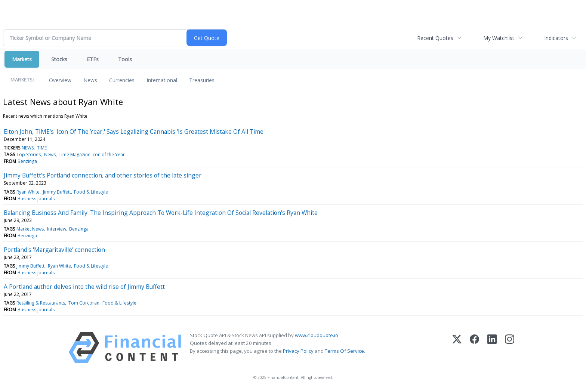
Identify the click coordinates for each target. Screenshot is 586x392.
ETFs (93, 59)
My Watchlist (499, 38)
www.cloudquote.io (317, 335)
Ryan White (28, 192)
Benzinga (27, 161)
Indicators (556, 38)
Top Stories (29, 155)
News (90, 80)
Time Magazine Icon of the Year (92, 155)
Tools (125, 59)
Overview (60, 80)
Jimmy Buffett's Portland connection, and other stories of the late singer (103, 175)
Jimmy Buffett (57, 192)
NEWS (28, 148)
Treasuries (202, 80)
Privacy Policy (298, 351)
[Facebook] (474, 348)
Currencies (122, 80)
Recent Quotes (435, 38)
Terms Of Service (344, 351)
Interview (57, 229)
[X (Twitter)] (457, 348)
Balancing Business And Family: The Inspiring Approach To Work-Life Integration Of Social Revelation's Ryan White (161, 213)
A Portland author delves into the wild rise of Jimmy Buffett (84, 287)
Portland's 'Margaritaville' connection (54, 250)
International (162, 80)
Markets (22, 59)
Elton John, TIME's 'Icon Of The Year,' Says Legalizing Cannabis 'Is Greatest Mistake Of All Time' (134, 132)
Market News (30, 229)
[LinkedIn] (492, 348)
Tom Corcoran (84, 303)
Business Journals (36, 199)
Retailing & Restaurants (41, 303)
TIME (42, 148)
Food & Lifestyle (91, 192)
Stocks (59, 59)
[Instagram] (510, 348)
